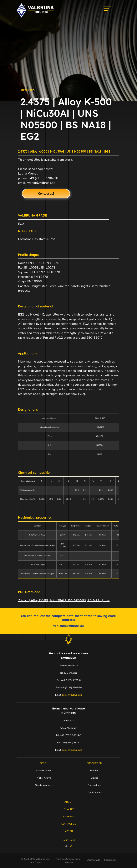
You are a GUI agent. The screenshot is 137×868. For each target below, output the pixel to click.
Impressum (110, 860)
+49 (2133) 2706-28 (43, 178)
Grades (94, 778)
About (68, 802)
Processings (94, 785)
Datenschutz (94, 860)
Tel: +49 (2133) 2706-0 (69, 680)
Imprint (68, 831)
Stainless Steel (44, 771)
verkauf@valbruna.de (69, 626)
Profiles (94, 771)
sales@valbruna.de (72, 695)
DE (66, 846)
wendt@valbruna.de (41, 183)
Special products (44, 785)
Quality (69, 809)
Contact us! (46, 194)
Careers (68, 817)
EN (71, 846)
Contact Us (69, 824)
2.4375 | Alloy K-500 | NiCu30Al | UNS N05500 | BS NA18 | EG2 (64, 600)
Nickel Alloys (44, 778)
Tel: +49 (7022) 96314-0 (68, 735)
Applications (94, 792)
